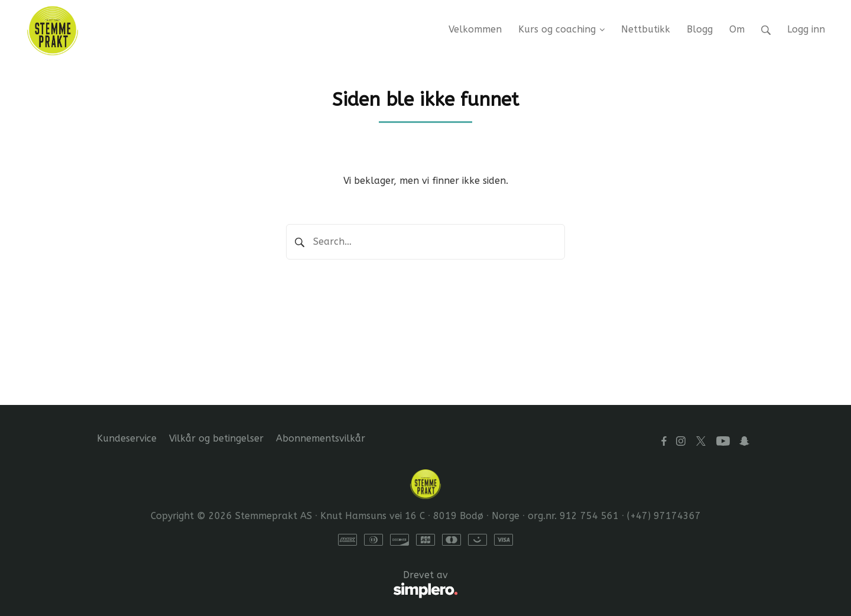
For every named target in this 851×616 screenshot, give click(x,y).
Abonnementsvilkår (321, 438)
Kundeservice (127, 438)
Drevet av (277, 585)
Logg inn (806, 29)
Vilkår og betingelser (216, 438)
